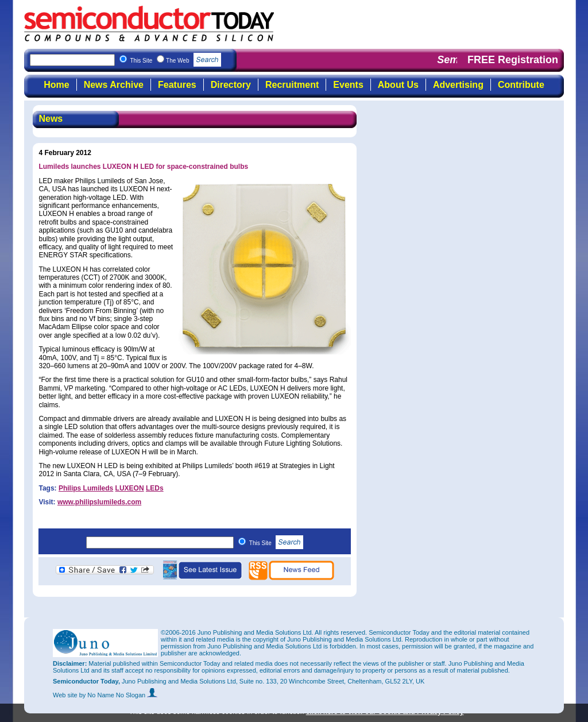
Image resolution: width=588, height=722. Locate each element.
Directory (231, 85)
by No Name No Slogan (119, 695)
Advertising (458, 85)
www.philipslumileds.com (99, 502)
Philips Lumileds (86, 488)
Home (56, 85)
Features (177, 85)
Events (348, 85)
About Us (398, 85)
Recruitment (292, 85)
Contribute (521, 85)
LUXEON (130, 488)
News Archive (114, 85)
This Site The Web (175, 61)
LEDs (155, 488)
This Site (276, 543)
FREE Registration (513, 60)
